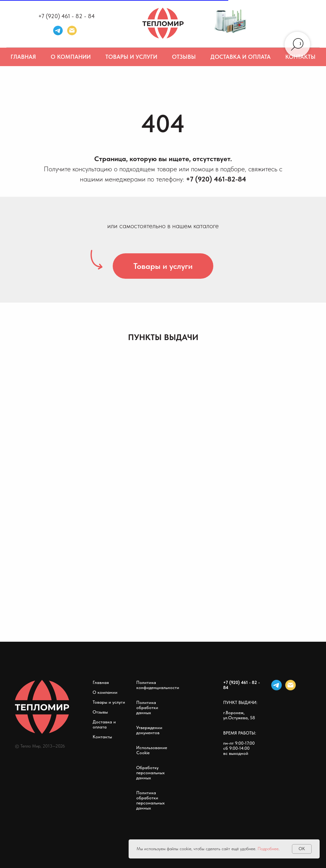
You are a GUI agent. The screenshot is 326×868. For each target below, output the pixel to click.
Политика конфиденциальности (158, 685)
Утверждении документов (149, 730)
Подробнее (268, 849)
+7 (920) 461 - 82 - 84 (67, 16)
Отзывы (184, 57)
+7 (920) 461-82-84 (216, 179)
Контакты (102, 737)
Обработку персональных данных (150, 773)
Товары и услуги (131, 57)
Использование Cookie (152, 750)
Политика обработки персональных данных (150, 800)
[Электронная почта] (72, 31)
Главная (23, 57)
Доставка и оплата (241, 57)
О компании (71, 57)
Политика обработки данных (147, 707)
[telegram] (58, 31)
